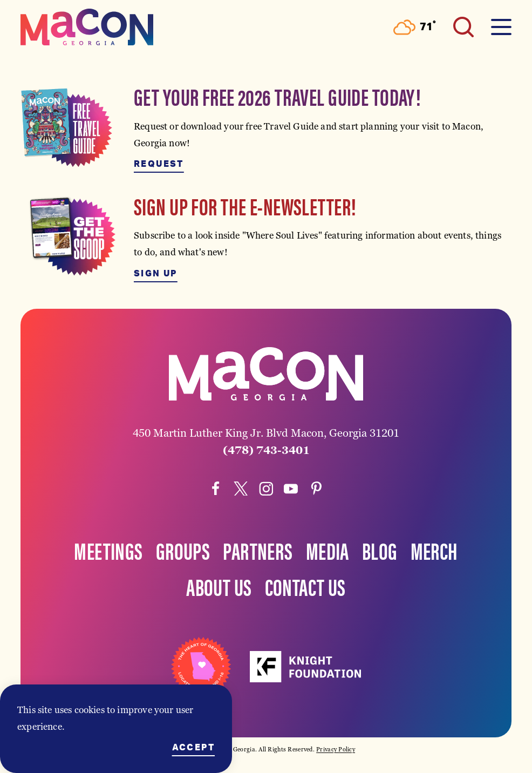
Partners (258, 550)
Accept (193, 748)
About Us (219, 586)
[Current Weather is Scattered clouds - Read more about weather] (415, 27)
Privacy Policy (336, 749)
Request (159, 164)
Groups (183, 550)
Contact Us (305, 586)
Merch (434, 550)
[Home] (87, 27)
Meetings (108, 550)
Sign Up (156, 274)
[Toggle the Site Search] (463, 27)
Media (328, 550)
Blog (380, 550)
